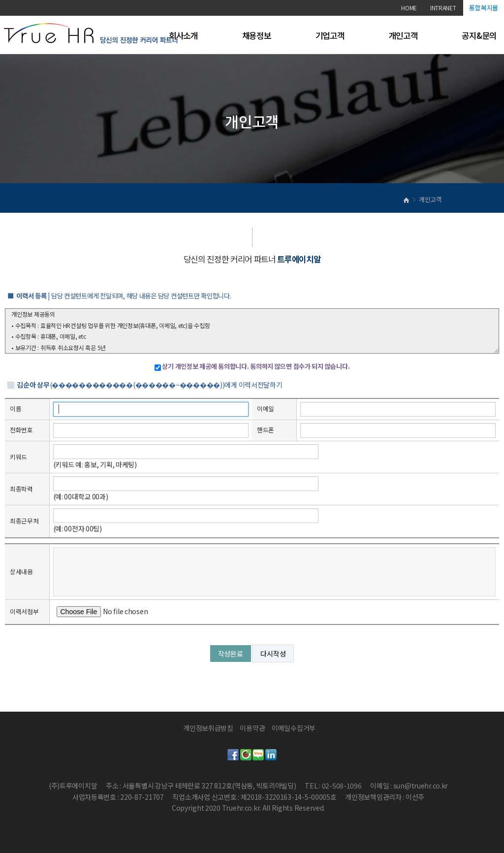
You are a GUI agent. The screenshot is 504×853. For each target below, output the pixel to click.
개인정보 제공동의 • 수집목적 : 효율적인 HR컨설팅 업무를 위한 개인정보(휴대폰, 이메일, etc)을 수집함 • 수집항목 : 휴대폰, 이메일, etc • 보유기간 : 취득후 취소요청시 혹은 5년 (252, 331)
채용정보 (257, 35)
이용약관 (252, 728)
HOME (409, 8)
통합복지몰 (484, 8)
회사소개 (183, 35)
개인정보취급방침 (208, 728)
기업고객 (330, 35)
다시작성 (273, 654)
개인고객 (403, 35)
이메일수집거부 (294, 728)
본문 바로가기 (0, 0)
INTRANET (443, 8)
